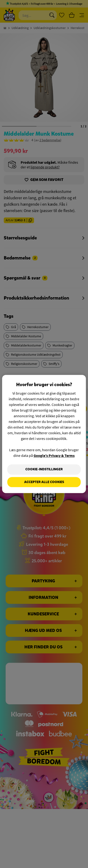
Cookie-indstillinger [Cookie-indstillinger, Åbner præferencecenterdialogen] (44, 469)
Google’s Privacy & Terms (54, 455)
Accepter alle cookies (44, 482)
